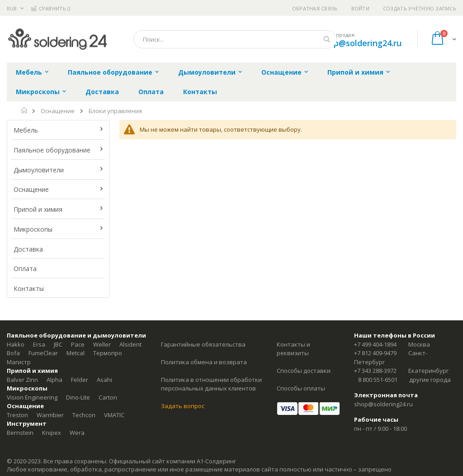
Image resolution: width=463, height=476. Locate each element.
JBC (58, 344)
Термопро (108, 353)
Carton (108, 397)
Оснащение (58, 111)
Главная (25, 110)
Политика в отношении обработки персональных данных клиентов (211, 384)
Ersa (39, 344)
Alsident (130, 344)
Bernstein (20, 433)
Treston (17, 415)
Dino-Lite (78, 397)
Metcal (76, 353)
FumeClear (43, 353)
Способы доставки (304, 371)
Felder (80, 380)
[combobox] (235, 39)
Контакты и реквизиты (293, 349)
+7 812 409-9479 (375, 353)
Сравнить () (50, 8)
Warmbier (50, 415)
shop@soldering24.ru (361, 43)
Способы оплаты (301, 388)
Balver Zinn (22, 380)
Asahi (104, 380)
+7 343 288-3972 (375, 371)
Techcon (84, 415)
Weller (102, 344)
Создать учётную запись (420, 8)
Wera (77, 433)
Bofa (13, 353)
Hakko (16, 344)
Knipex (52, 433)
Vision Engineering (32, 397)
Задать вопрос (183, 406)
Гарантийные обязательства (203, 344)
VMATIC (114, 415)
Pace (78, 344)
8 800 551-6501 (378, 380)
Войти (360, 8)
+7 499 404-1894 (375, 344)
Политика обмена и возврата (204, 362)
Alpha (54, 380)
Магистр (19, 362)
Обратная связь (315, 8)
